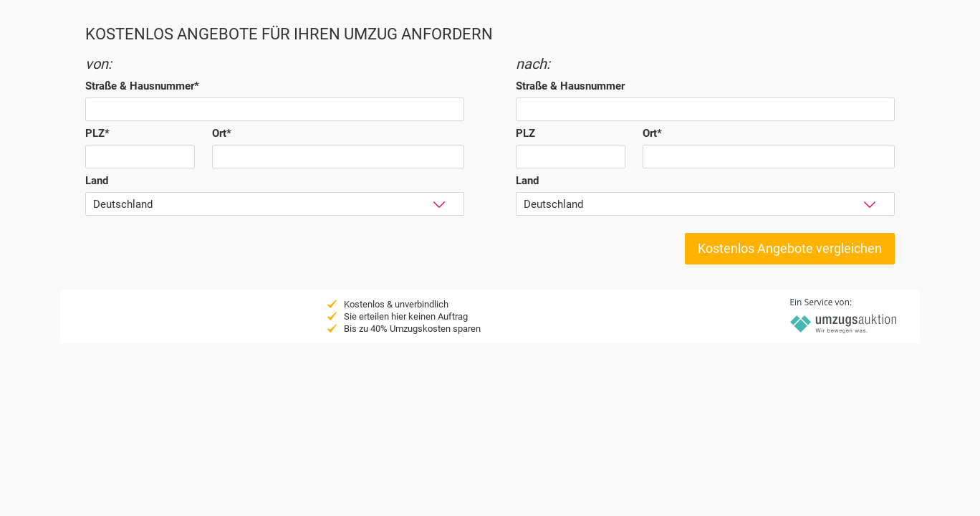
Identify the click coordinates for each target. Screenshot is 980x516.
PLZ (525, 133)
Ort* (222, 133)
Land (97, 181)
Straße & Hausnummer (570, 86)
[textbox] (275, 109)
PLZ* (97, 133)
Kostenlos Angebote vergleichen (790, 248)
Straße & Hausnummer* (142, 86)
